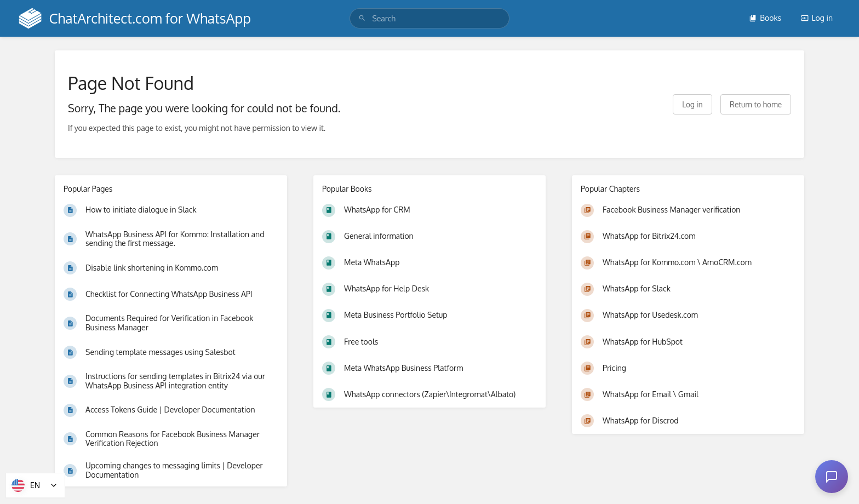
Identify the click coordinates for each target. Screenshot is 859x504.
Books (765, 18)
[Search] (362, 18)
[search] (429, 18)
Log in (817, 18)
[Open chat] (832, 477)
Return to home (756, 104)
